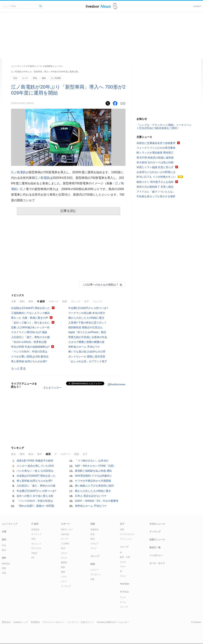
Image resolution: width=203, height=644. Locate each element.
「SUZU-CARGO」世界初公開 (29, 342)
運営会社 (6, 622)
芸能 (64, 301)
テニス (64, 558)
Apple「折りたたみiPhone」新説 (87, 332)
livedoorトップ (21, 622)
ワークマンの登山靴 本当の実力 (87, 313)
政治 (31, 454)
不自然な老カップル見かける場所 (156, 196)
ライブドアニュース (98, 6)
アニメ (123, 597)
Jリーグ (64, 539)
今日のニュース (157, 524)
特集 (92, 579)
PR (33, 558)
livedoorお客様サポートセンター (113, 622)
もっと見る (18, 368)
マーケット (36, 534)
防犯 (35, 78)
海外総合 (6, 564)
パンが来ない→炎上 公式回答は (35, 471)
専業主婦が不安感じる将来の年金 (88, 337)
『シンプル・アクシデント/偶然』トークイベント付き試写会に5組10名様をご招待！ (164, 126)
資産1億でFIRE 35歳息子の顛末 (35, 461)
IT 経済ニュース (35, 66)
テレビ (93, 548)
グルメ (123, 576)
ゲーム (123, 602)
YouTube (125, 584)
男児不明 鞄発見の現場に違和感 (155, 158)
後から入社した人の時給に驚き (86, 318)
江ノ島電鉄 (56, 78)
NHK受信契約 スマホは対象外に (93, 476)
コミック (124, 607)
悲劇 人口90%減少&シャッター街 (30, 327)
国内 (22, 301)
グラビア (94, 544)
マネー (123, 566)
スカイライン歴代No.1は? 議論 (29, 332)
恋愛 (122, 529)
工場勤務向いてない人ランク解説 (30, 313)
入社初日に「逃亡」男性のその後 (30, 337)
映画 (93, 564)
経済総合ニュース (53, 66)
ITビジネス (36, 548)
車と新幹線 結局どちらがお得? (29, 361)
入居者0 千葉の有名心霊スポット (87, 323)
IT (56, 454)
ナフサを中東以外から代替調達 (93, 481)
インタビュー (156, 555)
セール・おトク (157, 563)
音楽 (92, 534)
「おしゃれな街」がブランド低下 (88, 361)
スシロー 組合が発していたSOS (35, 466)
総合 (13, 454)
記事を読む (68, 211)
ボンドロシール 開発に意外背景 (87, 357)
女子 (87, 301)
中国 (4, 573)
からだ (123, 562)
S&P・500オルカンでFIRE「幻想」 (96, 466)
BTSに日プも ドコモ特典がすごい (156, 177)
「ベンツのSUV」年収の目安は (29, 352)
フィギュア (66, 586)
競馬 (63, 567)
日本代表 (65, 534)
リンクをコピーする (123, 104)
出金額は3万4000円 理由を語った (31, 308)
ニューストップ (18, 66)
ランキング (155, 532)
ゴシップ (75, 301)
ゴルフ (64, 553)
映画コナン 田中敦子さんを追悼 (155, 182)
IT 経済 (41, 301)
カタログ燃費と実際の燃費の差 (86, 342)
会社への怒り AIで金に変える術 (35, 496)
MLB (63, 548)
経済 (48, 454)
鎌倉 (44, 78)
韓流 (92, 539)
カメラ (25, 78)
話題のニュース (157, 540)
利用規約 (35, 622)
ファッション (126, 539)
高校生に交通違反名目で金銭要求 (156, 143)
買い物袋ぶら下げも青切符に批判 (94, 486)
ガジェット (36, 544)
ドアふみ (115, 6)
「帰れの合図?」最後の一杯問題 (35, 506)
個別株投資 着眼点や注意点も (85, 327)
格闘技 (64, 562)
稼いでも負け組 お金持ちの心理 (87, 352)
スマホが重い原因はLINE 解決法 (30, 357)
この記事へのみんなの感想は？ (100, 285)
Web (33, 539)
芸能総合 (94, 529)
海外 (31, 301)
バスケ (64, 577)
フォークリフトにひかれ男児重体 (156, 148)
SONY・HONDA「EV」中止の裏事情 (97, 501)
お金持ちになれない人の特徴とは (156, 172)
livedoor (197, 6)
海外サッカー (67, 529)
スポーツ (53, 301)
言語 (15, 78)
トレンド (98, 301)
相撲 (63, 572)
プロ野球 (65, 544)
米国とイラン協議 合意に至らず (155, 167)
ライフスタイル (127, 534)
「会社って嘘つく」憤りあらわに (30, 323)
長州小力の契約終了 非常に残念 (155, 187)
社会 (4, 545)
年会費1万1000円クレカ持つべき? (88, 308)
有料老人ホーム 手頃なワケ (84, 347)
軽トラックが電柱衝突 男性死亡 (155, 153)
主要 (13, 301)
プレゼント (96, 574)
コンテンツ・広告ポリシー (81, 622)
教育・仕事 (125, 557)
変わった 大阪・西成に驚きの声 (30, 318)
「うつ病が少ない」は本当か (92, 461)
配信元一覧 (155, 547)
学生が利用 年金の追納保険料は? (30, 347)
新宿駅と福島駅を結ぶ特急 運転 (93, 471)
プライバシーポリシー (54, 622)
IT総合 (34, 553)
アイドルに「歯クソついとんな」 (156, 192)
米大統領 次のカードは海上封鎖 (155, 162)
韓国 (4, 568)
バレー (64, 581)
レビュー (94, 570)
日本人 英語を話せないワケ (91, 496)
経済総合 (35, 529)
